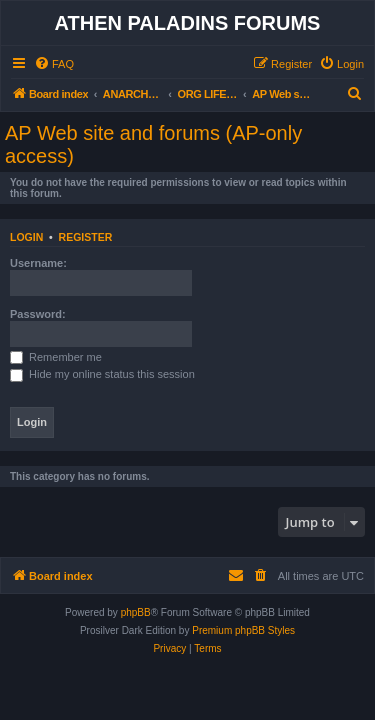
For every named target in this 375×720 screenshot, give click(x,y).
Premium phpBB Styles (243, 630)
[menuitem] (54, 64)
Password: (38, 314)
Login (26, 237)
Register (86, 237)
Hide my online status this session (102, 374)
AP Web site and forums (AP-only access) (153, 144)
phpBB (136, 612)
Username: (38, 263)
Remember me (56, 357)
